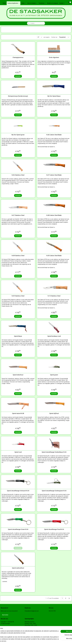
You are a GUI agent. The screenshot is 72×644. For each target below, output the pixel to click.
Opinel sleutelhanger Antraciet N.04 (18, 491)
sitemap (35, 641)
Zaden (23, 3)
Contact (62, 3)
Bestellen (18, 76)
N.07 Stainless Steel (18, 215)
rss (39, 641)
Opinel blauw (18, 336)
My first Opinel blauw (54, 96)
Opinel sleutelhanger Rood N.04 (54, 529)
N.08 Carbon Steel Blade (54, 215)
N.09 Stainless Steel (18, 296)
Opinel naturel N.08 (18, 413)
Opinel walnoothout (18, 568)
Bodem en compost (53, 3)
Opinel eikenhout (18, 375)
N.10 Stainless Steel (54, 296)
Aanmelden (5, 615)
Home (4, 3)
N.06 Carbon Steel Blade (54, 135)
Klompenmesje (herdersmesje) (18, 96)
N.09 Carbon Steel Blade (54, 256)
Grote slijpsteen (54, 57)
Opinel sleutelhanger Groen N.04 (18, 529)
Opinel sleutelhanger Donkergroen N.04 (54, 491)
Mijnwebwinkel (58, 641)
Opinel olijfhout (54, 413)
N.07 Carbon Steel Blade (54, 175)
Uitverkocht (18, 548)
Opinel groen (54, 375)
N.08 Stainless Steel (18, 256)
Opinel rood (18, 452)
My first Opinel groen (18, 135)
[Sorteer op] (64, 37)
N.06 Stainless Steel (18, 175)
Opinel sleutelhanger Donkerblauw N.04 (54, 452)
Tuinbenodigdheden (13, 3)
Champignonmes (18, 57)
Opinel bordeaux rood (54, 336)
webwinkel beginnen (44, 641)
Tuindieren (42, 3)
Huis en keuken (32, 3)
